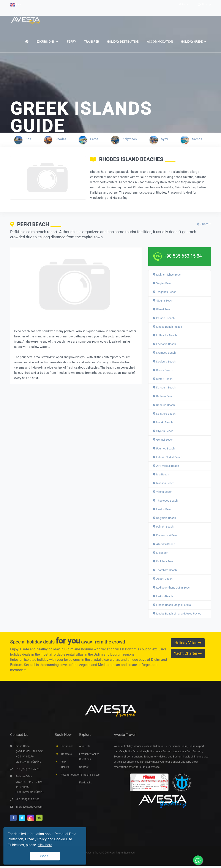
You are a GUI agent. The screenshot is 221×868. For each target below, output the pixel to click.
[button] (16, 5)
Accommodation (67, 777)
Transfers (66, 756)
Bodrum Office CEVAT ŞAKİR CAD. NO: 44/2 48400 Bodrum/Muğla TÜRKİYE (30, 787)
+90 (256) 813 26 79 (28, 772)
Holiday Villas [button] (188, 643)
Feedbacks (85, 785)
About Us (85, 749)
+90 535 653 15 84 (183, 256)
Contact (84, 769)
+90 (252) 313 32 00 (28, 802)
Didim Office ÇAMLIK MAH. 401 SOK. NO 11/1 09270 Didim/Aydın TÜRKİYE (29, 756)
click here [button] (45, 845)
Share (202, 224)
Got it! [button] (45, 856)
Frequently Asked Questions (89, 759)
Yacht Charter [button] (188, 653)
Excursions (67, 749)
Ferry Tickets (65, 767)
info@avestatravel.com (29, 809)
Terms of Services (89, 777)
